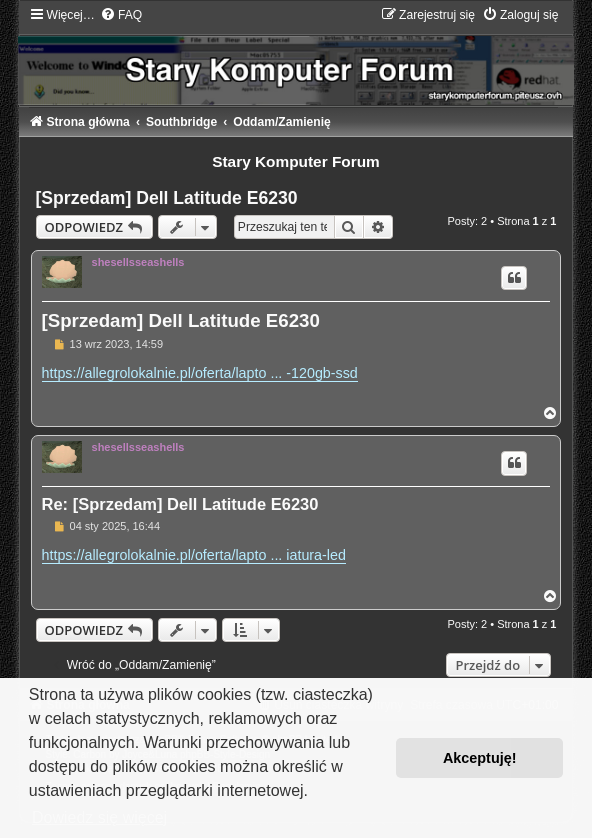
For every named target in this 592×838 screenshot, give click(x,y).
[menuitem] (121, 15)
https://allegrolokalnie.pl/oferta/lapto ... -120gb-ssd (200, 373)
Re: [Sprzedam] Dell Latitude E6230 (180, 504)
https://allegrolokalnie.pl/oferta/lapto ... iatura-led (194, 555)
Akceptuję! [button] (480, 758)
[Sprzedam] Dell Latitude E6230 (167, 198)
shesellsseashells (138, 262)
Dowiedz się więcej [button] (99, 817)
